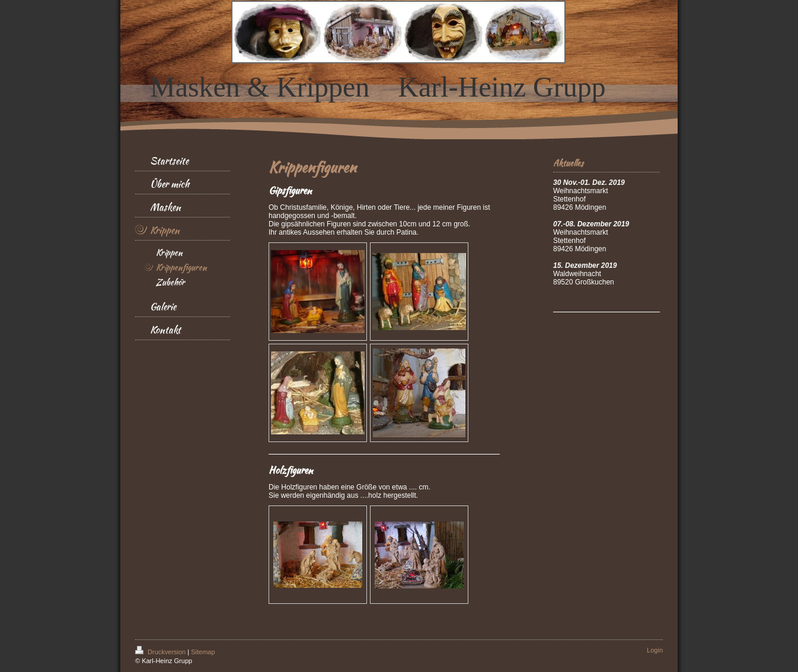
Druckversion (161, 652)
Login (655, 650)
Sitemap (203, 652)
